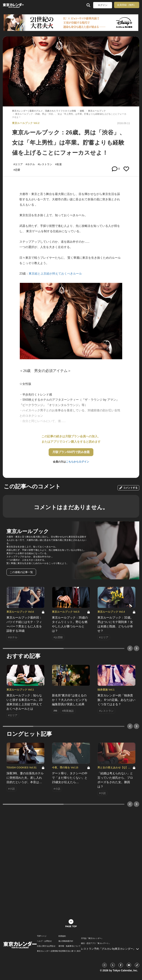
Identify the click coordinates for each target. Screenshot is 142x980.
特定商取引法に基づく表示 (70, 951)
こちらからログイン (77, 462)
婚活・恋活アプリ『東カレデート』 (96, 943)
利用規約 (62, 936)
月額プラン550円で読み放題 (71, 452)
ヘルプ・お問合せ (44, 941)
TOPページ (42, 936)
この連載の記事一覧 (21, 572)
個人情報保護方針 (66, 941)
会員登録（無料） (127, 5)
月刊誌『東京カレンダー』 (92, 938)
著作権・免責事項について (70, 946)
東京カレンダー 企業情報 (47, 951)
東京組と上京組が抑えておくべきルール (55, 274)
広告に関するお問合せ (46, 946)
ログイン (103, 5)
